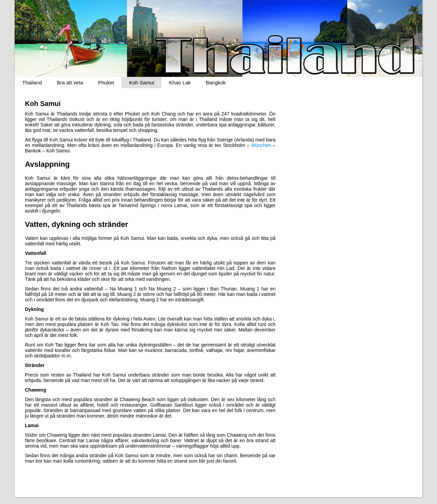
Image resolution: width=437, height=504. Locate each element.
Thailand (32, 83)
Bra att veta (70, 83)
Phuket (106, 83)
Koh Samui (142, 83)
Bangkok (216, 83)
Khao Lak (180, 83)
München (261, 145)
